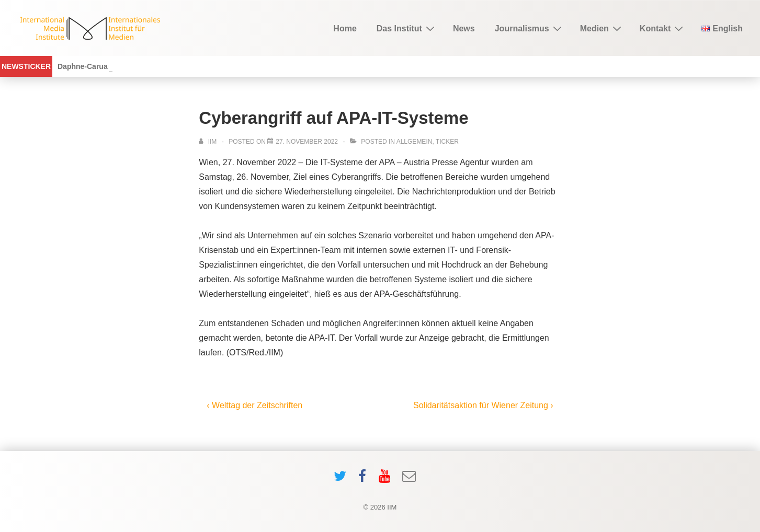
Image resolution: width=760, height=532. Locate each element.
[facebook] (365, 479)
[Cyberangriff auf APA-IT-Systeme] (307, 142)
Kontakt (663, 28)
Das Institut (407, 28)
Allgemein (415, 142)
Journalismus (530, 28)
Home (345, 28)
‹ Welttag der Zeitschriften (254, 405)
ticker (447, 142)
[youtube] (387, 479)
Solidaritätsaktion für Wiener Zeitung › (483, 405)
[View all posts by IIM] (208, 142)
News (464, 28)
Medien (602, 28)
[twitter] (342, 479)
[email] (410, 479)
